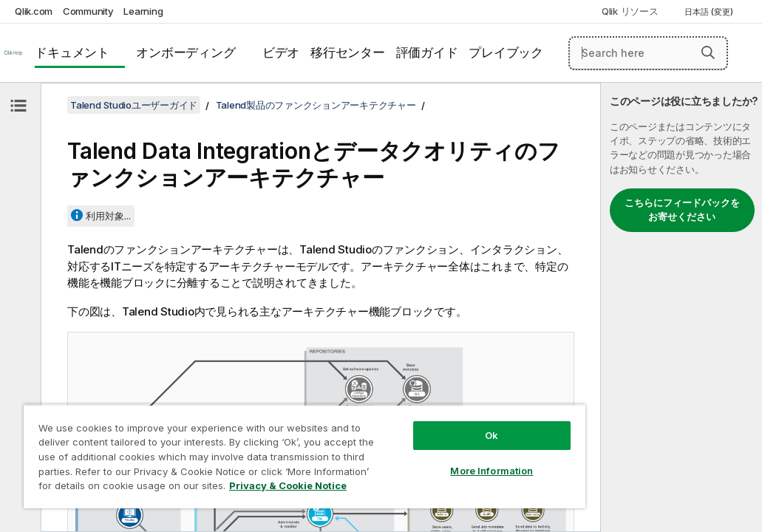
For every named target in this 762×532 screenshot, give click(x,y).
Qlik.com (34, 11)
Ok (491, 435)
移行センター (348, 52)
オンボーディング (186, 52)
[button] (708, 52)
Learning (143, 11)
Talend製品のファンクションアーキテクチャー (316, 105)
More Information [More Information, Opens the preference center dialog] (491, 471)
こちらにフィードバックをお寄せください (682, 210)
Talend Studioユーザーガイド (134, 105)
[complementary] (681, 307)
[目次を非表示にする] (18, 106)
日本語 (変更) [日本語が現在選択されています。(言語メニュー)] (710, 12)
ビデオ (281, 52)
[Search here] (648, 53)
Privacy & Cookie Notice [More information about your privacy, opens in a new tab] (288, 485)
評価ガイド (427, 52)
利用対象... (108, 216)
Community (88, 11)
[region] (305, 456)
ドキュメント (72, 52)
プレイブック (506, 52)
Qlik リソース (630, 11)
